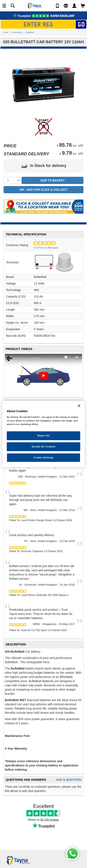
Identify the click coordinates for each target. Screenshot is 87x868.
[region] (43, 434)
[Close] (79, 406)
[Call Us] (57, 6)
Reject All (43, 436)
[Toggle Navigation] (4, 6)
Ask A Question (69, 780)
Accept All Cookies (44, 447)
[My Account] (74, 6)
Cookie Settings (44, 457)
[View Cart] (83, 6)
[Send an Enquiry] (66, 6)
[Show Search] (13, 6)
